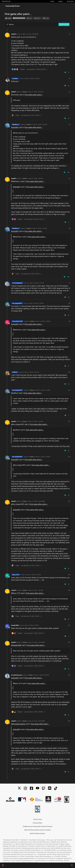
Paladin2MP (15, 625)
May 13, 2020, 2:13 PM (37, 283)
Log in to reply (64, 24)
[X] (19, 788)
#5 (70, 178)
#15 (69, 575)
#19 (69, 675)
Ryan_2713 (16, 575)
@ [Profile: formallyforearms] (18, 724)
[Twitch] (44, 788)
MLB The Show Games (37, 833)
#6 (70, 228)
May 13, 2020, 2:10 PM (40, 228)
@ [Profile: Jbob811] (15, 127)
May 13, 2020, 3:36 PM (36, 721)
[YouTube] (37, 788)
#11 (69, 390)
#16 (69, 590)
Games (52, 1)
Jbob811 (14, 34)
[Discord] (50, 788)
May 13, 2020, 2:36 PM (36, 501)
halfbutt (15, 372)
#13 (69, 457)
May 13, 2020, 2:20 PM (32, 372)
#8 (70, 303)
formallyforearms (17, 675)
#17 (69, 625)
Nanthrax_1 (16, 124)
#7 (70, 283)
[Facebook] (31, 788)
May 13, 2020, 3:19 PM (32, 625)
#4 (70, 124)
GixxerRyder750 (17, 321)
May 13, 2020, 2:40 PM (36, 590)
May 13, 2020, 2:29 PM (43, 457)
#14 (69, 501)
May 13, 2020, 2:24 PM (36, 421)
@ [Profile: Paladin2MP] (16, 645)
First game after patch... (34, 95)
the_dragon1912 (17, 303)
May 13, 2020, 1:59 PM (29, 34)
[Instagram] (25, 788)
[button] (3, 865)
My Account (70, 1)
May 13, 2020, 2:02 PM (36, 92)
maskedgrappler (17, 283)
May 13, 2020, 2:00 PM (32, 78)
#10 (69, 372)
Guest (25, 92)
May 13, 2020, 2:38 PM (34, 575)
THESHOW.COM (6, 1)
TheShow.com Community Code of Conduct (37, 826)
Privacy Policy (37, 823)
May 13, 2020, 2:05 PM (40, 124)
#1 (70, 34)
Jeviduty (15, 78)
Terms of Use (38, 819)
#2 (70, 78)
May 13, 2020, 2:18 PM (37, 303)
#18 (69, 642)
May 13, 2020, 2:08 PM (36, 178)
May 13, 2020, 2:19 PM (43, 321)
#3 (70, 92)
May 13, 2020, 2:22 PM (43, 390)
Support (61, 1)
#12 (69, 421)
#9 (70, 321)
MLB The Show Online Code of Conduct (38, 830)
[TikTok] (56, 788)
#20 (69, 721)
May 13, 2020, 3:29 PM (36, 642)
